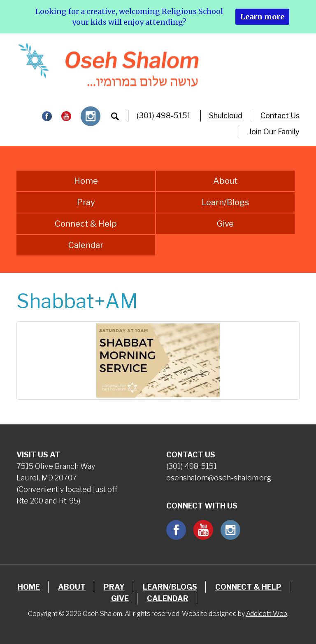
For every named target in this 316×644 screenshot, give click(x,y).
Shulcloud (226, 116)
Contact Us (280, 116)
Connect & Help (86, 224)
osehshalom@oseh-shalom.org (219, 478)
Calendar (86, 245)
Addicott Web (267, 614)
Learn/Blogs (225, 202)
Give (225, 224)
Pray (86, 202)
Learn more (262, 17)
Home (86, 181)
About (225, 181)
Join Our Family (274, 132)
